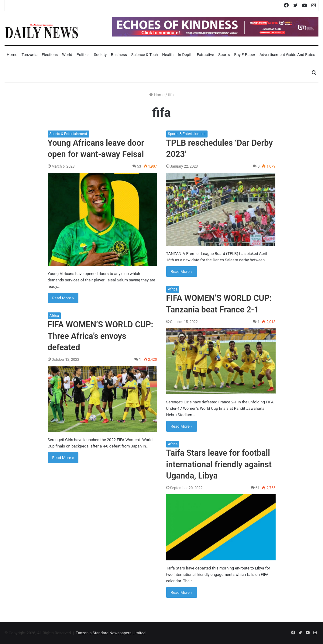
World (67, 55)
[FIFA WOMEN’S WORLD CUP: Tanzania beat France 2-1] (221, 361)
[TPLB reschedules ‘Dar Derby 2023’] (221, 209)
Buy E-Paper (244, 55)
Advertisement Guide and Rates (287, 55)
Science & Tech (145, 55)
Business (119, 55)
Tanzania (29, 55)
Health (168, 55)
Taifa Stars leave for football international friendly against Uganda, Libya (219, 465)
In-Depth (185, 55)
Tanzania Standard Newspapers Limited (111, 633)
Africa (173, 289)
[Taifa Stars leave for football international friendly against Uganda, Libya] (221, 527)
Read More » (63, 298)
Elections (50, 55)
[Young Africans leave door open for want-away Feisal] (102, 219)
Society (100, 55)
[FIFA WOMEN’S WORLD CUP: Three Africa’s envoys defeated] (102, 399)
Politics (83, 55)
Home (12, 55)
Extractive (206, 55)
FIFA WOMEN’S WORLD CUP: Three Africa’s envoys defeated (101, 336)
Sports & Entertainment (68, 134)
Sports (224, 55)
